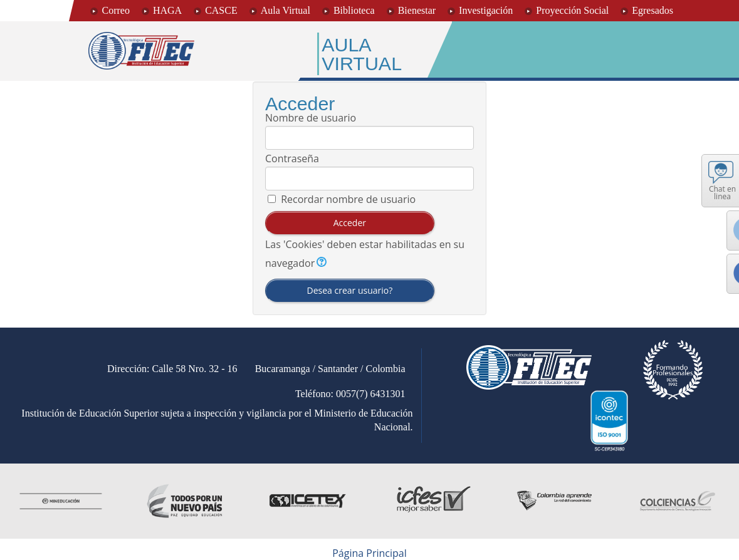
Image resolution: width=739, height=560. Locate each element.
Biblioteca (354, 10)
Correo (115, 10)
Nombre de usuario (311, 118)
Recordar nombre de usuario (348, 199)
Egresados (653, 10)
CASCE (221, 10)
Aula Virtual (286, 10)
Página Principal (369, 553)
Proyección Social (572, 10)
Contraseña (292, 158)
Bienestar (417, 10)
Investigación (486, 10)
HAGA (167, 10)
